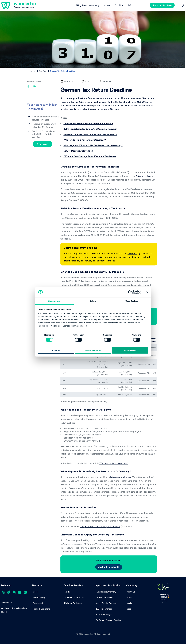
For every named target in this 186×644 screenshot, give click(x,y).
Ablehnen (56, 350)
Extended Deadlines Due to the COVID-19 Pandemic (90, 134)
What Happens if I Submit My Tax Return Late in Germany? (93, 145)
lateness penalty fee (121, 477)
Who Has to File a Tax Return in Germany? (85, 140)
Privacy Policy (39, 597)
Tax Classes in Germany (106, 592)
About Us (131, 592)
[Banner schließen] (147, 292)
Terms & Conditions (42, 609)
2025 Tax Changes (104, 614)
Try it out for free (162, 5)
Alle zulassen (130, 350)
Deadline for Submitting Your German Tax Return (88, 123)
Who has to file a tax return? (114, 463)
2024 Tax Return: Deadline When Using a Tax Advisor (90, 129)
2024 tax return (143, 176)
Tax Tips (119, 5)
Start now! (43, 144)
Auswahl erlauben (93, 350)
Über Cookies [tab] (132, 301)
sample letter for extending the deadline (100, 526)
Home (33, 71)
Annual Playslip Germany (106, 603)
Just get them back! (109, 567)
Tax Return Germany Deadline (109, 620)
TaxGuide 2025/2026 (74, 597)
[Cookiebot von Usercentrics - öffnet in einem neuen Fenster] (130, 292)
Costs (107, 5)
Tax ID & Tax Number (104, 597)
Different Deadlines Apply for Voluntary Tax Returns (90, 156)
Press (129, 597)
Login (182, 5)
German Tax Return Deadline (62, 71)
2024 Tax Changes (104, 609)
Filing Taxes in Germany (88, 5)
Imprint (130, 603)
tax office (132, 253)
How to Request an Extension (78, 151)
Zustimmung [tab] (54, 301)
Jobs (129, 609)
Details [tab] (93, 301)
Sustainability (39, 603)
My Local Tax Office (73, 603)
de (129, 5)
